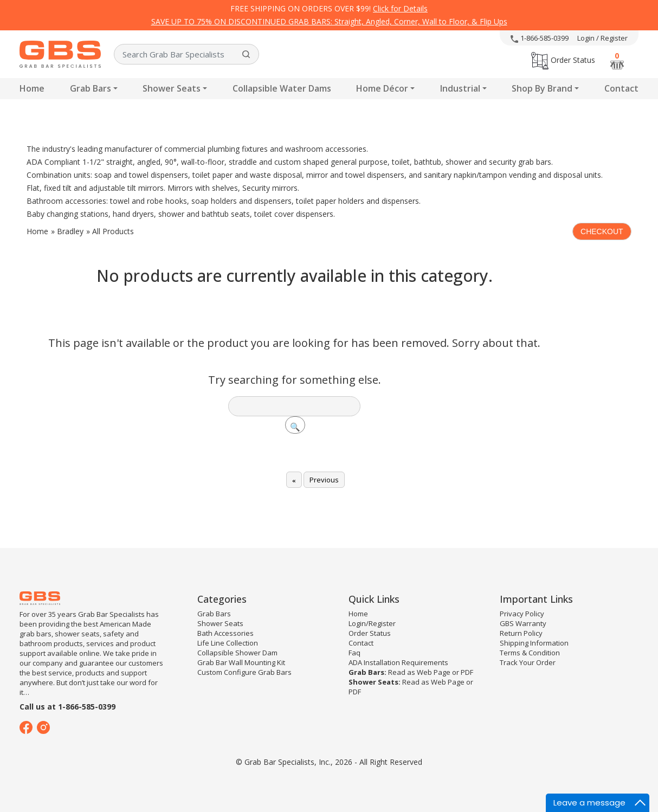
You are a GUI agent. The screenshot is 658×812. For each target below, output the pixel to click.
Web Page (434, 672)
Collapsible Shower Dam (237, 653)
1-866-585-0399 (540, 38)
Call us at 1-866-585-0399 (67, 707)
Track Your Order (528, 662)
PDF (467, 672)
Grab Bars (91, 88)
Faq (354, 653)
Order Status (563, 60)
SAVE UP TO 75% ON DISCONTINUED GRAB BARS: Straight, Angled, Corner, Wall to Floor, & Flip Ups (329, 21)
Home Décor (382, 88)
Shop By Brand (542, 88)
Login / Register (602, 38)
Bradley (70, 231)
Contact (621, 88)
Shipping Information (534, 643)
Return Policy (521, 633)
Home (32, 88)
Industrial (460, 88)
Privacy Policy (522, 614)
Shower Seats (172, 88)
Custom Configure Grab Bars (244, 672)
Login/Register (372, 623)
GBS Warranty (523, 623)
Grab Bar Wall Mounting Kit (241, 662)
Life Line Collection (228, 643)
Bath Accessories (225, 633)
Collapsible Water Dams (282, 88)
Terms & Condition (530, 653)
